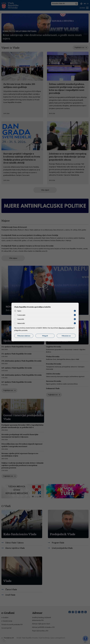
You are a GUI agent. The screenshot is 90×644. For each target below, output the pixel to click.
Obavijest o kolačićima (66, 328)
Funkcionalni (21, 315)
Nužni (19, 311)
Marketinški (21, 323)
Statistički (21, 319)
